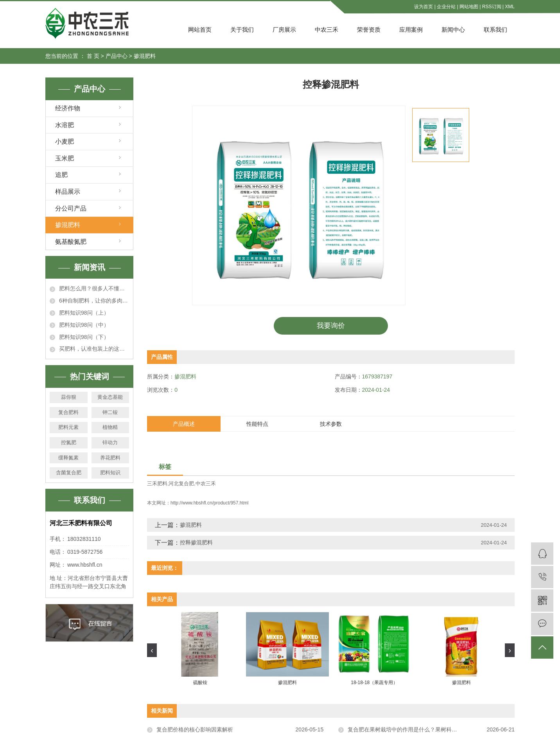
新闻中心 (453, 30)
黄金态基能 (110, 397)
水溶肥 (65, 125)
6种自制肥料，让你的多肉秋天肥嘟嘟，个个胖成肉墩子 (94, 301)
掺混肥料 (145, 56)
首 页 (93, 56)
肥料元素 (68, 427)
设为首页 (424, 7)
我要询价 (331, 326)
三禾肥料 (157, 484)
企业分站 (446, 7)
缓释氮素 (68, 458)
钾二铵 (110, 412)
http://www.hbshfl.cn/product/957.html (209, 502)
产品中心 (117, 56)
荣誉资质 (369, 30)
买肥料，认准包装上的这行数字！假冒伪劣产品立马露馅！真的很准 (94, 349)
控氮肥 (69, 442)
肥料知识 (110, 473)
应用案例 (411, 30)
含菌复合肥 (69, 473)
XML (510, 7)
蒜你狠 (69, 397)
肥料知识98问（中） (84, 325)
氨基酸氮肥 (71, 242)
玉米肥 (65, 158)
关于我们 (242, 30)
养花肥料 (110, 458)
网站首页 (200, 30)
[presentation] (152, 650)
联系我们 (495, 30)
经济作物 (68, 108)
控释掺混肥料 (196, 542)
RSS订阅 (492, 7)
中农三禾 (327, 30)
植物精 (110, 427)
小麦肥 (65, 141)
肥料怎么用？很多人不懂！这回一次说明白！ (94, 288)
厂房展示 (284, 30)
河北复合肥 (181, 484)
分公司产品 (71, 208)
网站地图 (469, 7)
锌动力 (110, 442)
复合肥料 (68, 412)
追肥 (61, 175)
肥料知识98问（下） (84, 337)
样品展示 (68, 192)
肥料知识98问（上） (84, 313)
